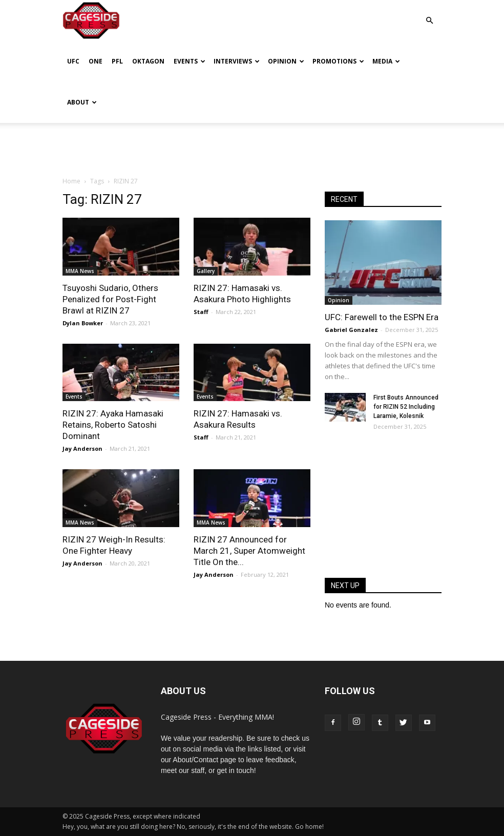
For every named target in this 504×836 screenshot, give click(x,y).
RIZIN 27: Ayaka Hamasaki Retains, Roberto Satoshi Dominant (113, 425)
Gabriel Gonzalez (351, 330)
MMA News (80, 271)
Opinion (286, 61)
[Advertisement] (252, 145)
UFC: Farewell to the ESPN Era (382, 317)
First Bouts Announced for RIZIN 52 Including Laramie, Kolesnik (406, 407)
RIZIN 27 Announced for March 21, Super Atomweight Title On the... (249, 551)
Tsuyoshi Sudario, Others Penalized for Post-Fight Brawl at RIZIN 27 (110, 299)
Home (71, 181)
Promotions (338, 61)
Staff (201, 312)
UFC (73, 61)
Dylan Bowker (83, 323)
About (82, 102)
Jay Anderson (82, 448)
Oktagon (148, 61)
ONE (96, 61)
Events (190, 61)
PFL (117, 61)
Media (386, 61)
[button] (429, 13)
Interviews (237, 61)
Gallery (206, 271)
